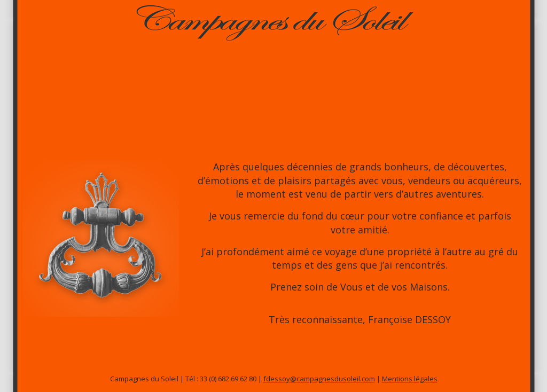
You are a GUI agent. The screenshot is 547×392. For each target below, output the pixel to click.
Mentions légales (410, 379)
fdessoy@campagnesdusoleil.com (319, 379)
